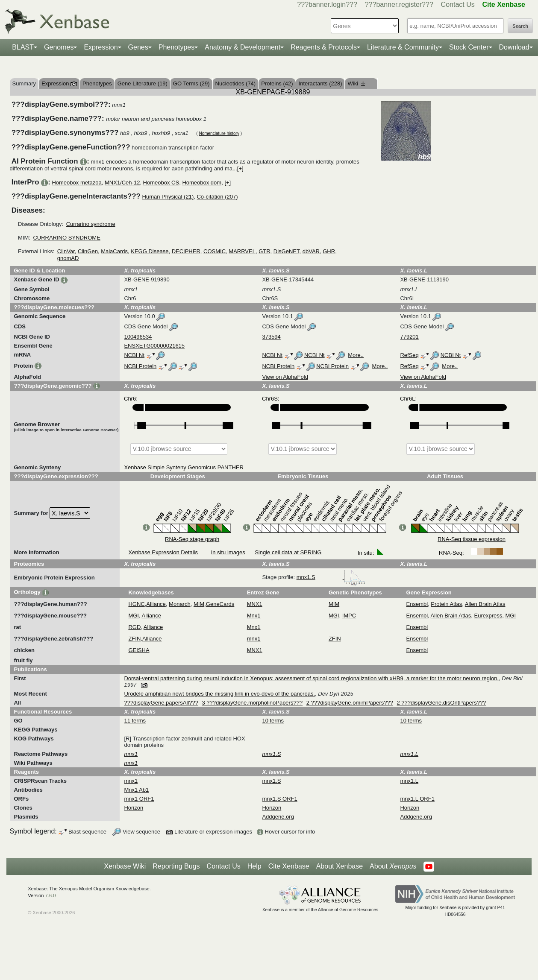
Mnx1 (254, 616)
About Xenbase (340, 866)
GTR (264, 251)
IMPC (349, 616)
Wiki (356, 83)
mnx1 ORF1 (139, 799)
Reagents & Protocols (324, 47)
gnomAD (68, 258)
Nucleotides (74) (236, 83)
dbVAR (311, 251)
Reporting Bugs (176, 866)
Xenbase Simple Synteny (155, 467)
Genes (138, 47)
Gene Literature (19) (143, 83)
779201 (409, 337)
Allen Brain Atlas (485, 604)
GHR (329, 251)
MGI (134, 616)
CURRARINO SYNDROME (66, 238)
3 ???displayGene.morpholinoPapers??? (253, 703)
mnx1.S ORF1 (279, 799)
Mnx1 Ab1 (136, 790)
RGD (134, 627)
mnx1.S (331, 577)
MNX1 (255, 604)
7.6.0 (51, 895)
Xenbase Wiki (125, 866)
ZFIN (134, 639)
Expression (101, 47)
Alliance (156, 604)
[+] (240, 168)
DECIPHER (186, 251)
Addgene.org (278, 817)
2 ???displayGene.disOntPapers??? (441, 703)
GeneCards (220, 604)
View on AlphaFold (285, 377)
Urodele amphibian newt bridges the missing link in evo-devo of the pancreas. (219, 694)
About (393, 866)
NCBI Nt (134, 355)
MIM (199, 604)
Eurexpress (488, 616)
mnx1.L (409, 781)
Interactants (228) (320, 83)
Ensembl (417, 604)
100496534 (138, 337)
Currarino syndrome (91, 224)
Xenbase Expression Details (163, 552)
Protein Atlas (446, 604)
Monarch (180, 604)
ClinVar (66, 251)
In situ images (228, 552)
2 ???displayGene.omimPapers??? (350, 703)
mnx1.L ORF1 (417, 799)
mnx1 (254, 639)
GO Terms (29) (191, 83)
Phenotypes (177, 47)
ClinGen (88, 251)
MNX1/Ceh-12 (122, 183)
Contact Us (458, 4)
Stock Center (469, 47)
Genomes (59, 47)
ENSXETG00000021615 (154, 346)
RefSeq (409, 355)
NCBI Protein (140, 366)
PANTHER (231, 467)
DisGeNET (287, 251)
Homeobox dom (202, 183)
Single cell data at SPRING (288, 552)
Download (514, 47)
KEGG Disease (150, 251)
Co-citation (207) (217, 197)
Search (520, 26)
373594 (271, 337)
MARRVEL (242, 251)
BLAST (23, 47)
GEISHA (139, 650)
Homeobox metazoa (76, 183)
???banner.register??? (399, 4)
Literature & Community (403, 47)
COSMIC (215, 251)
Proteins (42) (277, 83)
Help (254, 866)
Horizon (134, 808)
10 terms (273, 721)
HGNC (136, 604)
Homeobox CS (161, 183)
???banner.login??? (327, 4)
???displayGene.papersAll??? (161, 703)
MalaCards (114, 251)
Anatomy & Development (243, 47)
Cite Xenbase (289, 866)
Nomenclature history (219, 133)
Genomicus (202, 467)
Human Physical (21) (168, 197)
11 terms (135, 721)
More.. (356, 355)
